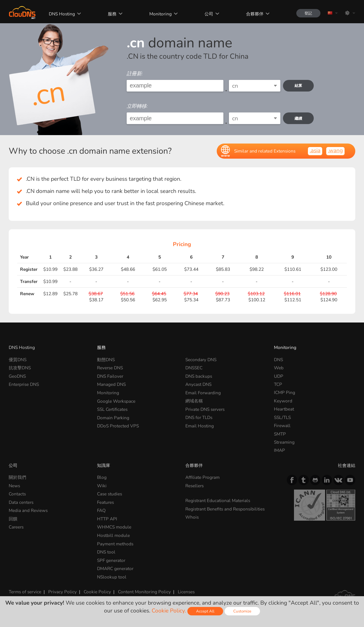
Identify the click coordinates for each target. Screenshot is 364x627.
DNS (278, 360)
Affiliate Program (203, 477)
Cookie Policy (97, 591)
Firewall (282, 426)
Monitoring (160, 14)
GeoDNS (17, 376)
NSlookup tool (112, 576)
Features (106, 502)
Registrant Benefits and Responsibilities (225, 509)
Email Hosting (200, 426)
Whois (192, 517)
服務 (112, 14)
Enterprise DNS (24, 384)
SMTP (280, 434)
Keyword (283, 401)
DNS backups (199, 376)
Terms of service (25, 591)
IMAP (279, 450)
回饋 (13, 518)
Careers (16, 527)
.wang (335, 151)
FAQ (101, 510)
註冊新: (135, 74)
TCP (278, 384)
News (14, 486)
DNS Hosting (62, 14)
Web (279, 368)
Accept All (205, 611)
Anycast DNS (198, 384)
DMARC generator (115, 568)
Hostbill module (113, 535)
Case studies (110, 494)
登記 (308, 13)
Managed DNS (111, 384)
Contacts (17, 494)
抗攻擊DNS (20, 368)
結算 (299, 86)
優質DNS (18, 360)
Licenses (186, 591)
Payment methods (115, 543)
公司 (208, 14)
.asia (315, 151)
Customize (242, 611)
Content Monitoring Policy (144, 591)
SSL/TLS (282, 417)
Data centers (21, 502)
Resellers (195, 486)
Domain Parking (113, 417)
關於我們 (17, 477)
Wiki (102, 486)
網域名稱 (194, 401)
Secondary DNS (201, 360)
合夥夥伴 (254, 14)
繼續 (299, 118)
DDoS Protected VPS (118, 426)
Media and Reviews (28, 510)
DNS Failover (110, 376)
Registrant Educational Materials (218, 500)
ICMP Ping (285, 392)
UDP (279, 376)
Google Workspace (116, 401)
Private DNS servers (205, 409)
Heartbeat (284, 409)
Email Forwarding (203, 392)
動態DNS (106, 360)
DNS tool (106, 552)
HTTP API (107, 518)
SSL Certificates (112, 409)
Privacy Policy (62, 591)
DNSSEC (194, 368)
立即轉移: (137, 106)
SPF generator (111, 560)
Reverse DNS (110, 368)
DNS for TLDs (199, 417)
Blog (102, 477)
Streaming (284, 442)
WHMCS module (114, 527)
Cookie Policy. (169, 611)
